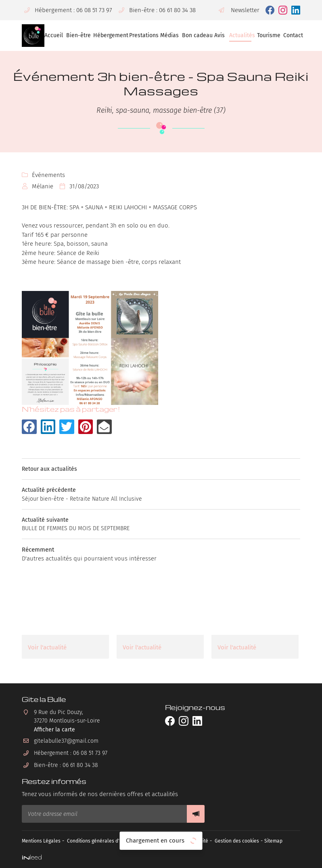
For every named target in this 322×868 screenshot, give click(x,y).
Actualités (240, 35)
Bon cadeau (195, 35)
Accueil (52, 35)
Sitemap (295, 841)
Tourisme (267, 35)
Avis (219, 35)
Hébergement (108, 35)
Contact (292, 35)
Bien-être (77, 35)
